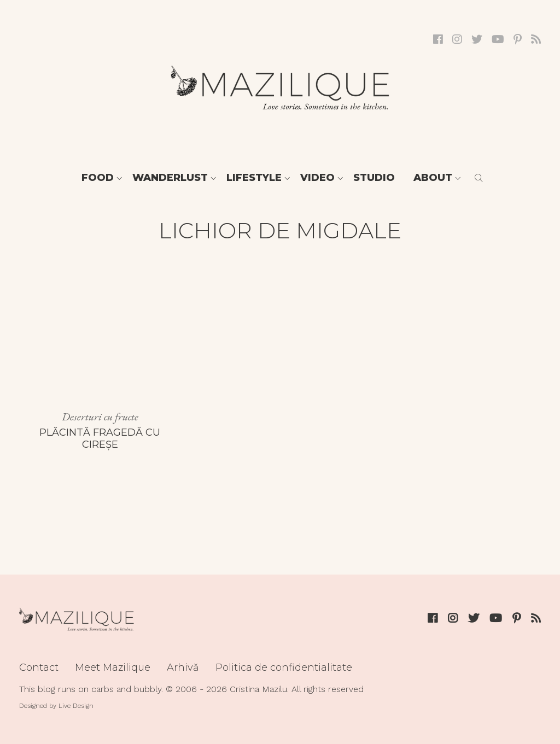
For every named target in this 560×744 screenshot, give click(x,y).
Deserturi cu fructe (100, 417)
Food (98, 178)
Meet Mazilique (113, 667)
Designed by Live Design (56, 706)
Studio (374, 178)
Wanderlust (170, 178)
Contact (39, 667)
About (433, 178)
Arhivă (183, 667)
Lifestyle (254, 178)
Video (317, 178)
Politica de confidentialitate (284, 667)
